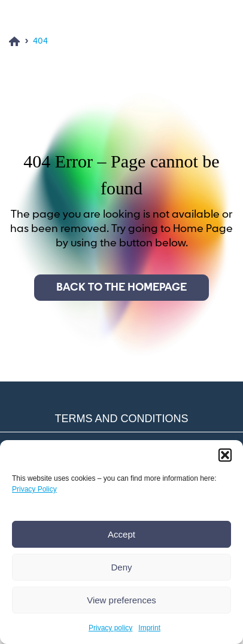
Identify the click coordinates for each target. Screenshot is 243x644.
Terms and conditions (121, 419)
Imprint (149, 628)
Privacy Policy (34, 489)
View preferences (121, 600)
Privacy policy (110, 628)
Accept (121, 534)
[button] (225, 455)
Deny (121, 567)
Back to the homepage (121, 288)
